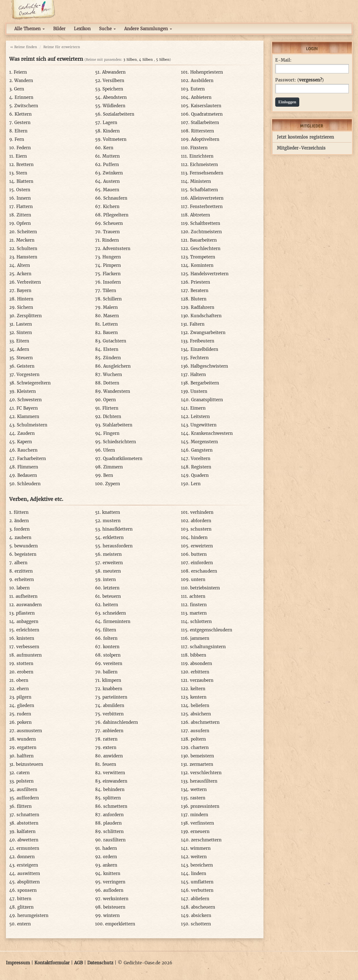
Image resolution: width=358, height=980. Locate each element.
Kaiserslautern (206, 106)
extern (110, 747)
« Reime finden (23, 47)
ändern (22, 521)
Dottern (111, 383)
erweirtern (202, 546)
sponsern (27, 890)
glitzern (25, 907)
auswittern (29, 873)
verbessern (28, 647)
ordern (110, 857)
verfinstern (202, 823)
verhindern (202, 512)
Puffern (111, 165)
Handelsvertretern (209, 274)
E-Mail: (283, 60)
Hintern (25, 299)
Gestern (22, 123)
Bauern (110, 333)
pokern (24, 722)
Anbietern (201, 97)
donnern (26, 857)
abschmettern (205, 722)
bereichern (202, 865)
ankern (110, 865)
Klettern (23, 114)
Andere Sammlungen (148, 29)
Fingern (111, 433)
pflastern (25, 613)
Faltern (197, 324)
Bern (108, 475)
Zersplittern (29, 316)
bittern (24, 899)
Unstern (199, 391)
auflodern (113, 890)
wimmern (200, 848)
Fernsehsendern (206, 173)
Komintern (202, 265)
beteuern (112, 596)
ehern (23, 689)
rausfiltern (114, 840)
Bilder (59, 29)
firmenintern (117, 621)
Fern (19, 139)
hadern (110, 848)
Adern (23, 349)
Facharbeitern (31, 459)
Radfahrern (202, 307)
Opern (109, 400)
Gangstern (202, 450)
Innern (24, 198)
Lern (196, 484)
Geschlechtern (205, 249)
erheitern (24, 579)
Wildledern (114, 106)
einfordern (202, 563)
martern (198, 613)
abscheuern (203, 907)
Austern (111, 181)
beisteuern (114, 907)
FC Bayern (27, 408)
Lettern (110, 324)
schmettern (115, 806)
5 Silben (163, 60)
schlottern (201, 621)
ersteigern (27, 865)
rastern (198, 798)
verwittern (114, 773)
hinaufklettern (117, 529)
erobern (25, 672)
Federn (24, 148)
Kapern (24, 442)
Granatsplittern (207, 400)
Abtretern (200, 215)
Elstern (111, 349)
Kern (108, 148)
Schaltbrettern (205, 223)
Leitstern (200, 417)
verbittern (113, 714)
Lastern (24, 324)
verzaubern (202, 680)
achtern (197, 596)
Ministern (201, 181)
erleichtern (28, 630)
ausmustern (29, 731)
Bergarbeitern (205, 383)
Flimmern (28, 467)
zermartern (201, 764)
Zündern (112, 358)
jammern (200, 638)
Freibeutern (202, 341)
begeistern (25, 554)
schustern (201, 529)
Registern (201, 467)
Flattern (24, 207)
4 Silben (146, 60)
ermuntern (28, 848)
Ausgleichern (117, 366)
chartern (200, 747)
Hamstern (27, 257)
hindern (199, 537)
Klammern (28, 417)
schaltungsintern (208, 647)
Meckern (25, 240)
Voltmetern (115, 139)
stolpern (112, 655)
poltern (198, 739)
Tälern (109, 290)
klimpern (112, 680)
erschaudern (204, 571)
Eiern (21, 156)
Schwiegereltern (34, 383)
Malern (110, 307)
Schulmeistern (32, 425)
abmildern (114, 705)
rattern (110, 739)
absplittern (28, 882)
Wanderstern (117, 391)
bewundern (26, 546)
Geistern (26, 366)
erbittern (200, 672)
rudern (24, 714)
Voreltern (201, 459)
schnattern (28, 815)
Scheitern (27, 232)
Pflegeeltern (116, 215)
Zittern (24, 215)
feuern (109, 764)
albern (21, 563)
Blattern (25, 181)
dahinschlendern (120, 722)
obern (22, 680)
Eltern (21, 131)
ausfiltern (27, 789)
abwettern (28, 840)
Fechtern (199, 358)
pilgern (24, 697)
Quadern (200, 475)
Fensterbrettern (206, 207)
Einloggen (287, 102)
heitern (110, 605)
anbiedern (113, 731)
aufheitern (27, 596)
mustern (112, 521)
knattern (111, 512)
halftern (25, 756)
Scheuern (113, 223)
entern (24, 924)
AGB (78, 963)
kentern (198, 697)
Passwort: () (299, 80)
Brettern (25, 165)
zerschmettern (206, 840)
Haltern (198, 375)
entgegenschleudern (211, 630)
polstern (25, 781)
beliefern (200, 705)
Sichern (25, 307)
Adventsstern (116, 249)
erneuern (200, 831)
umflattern (202, 882)
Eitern (23, 341)
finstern (198, 605)
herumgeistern (33, 915)
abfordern (201, 521)
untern (198, 579)
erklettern (113, 537)
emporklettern (120, 924)
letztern (111, 588)
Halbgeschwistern (209, 366)
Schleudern (29, 484)
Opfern (24, 223)
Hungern (112, 257)
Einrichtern (201, 156)
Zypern (113, 484)
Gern (19, 89)
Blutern (199, 299)
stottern (25, 663)
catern (23, 773)
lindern (199, 873)
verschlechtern (206, 773)
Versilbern (113, 81)
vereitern (113, 663)
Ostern (23, 190)
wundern (26, 739)
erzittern (24, 571)
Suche (107, 29)
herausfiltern (204, 781)
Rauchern (27, 450)
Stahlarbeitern (117, 425)
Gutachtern (114, 341)
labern (23, 588)
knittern (112, 873)
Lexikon (82, 29)
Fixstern (199, 148)
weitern (199, 857)
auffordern (28, 798)
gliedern (26, 705)
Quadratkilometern (123, 459)
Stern (22, 173)
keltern (198, 689)
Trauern (111, 232)
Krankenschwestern (212, 433)
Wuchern (112, 375)
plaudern (112, 823)
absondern (201, 663)
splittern (112, 798)
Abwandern (114, 72)
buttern (199, 554)
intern (109, 579)
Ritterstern (202, 131)
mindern (199, 815)
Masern (111, 316)
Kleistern (26, 391)
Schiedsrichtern (119, 442)
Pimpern (112, 265)
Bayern (24, 290)
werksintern (116, 899)
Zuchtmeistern (206, 232)
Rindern (110, 240)
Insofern (112, 282)
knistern (25, 638)
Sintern (24, 333)
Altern (23, 265)
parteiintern (115, 697)
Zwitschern (26, 106)
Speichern (113, 89)
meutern (112, 571)
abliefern (200, 899)
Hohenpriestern (207, 72)
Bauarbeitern (203, 240)
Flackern (112, 274)
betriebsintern (205, 588)
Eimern (198, 408)
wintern (111, 915)
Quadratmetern (207, 114)
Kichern (111, 207)
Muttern (111, 156)
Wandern (24, 81)
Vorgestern (28, 375)
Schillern (112, 299)
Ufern (109, 450)
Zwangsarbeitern (208, 333)
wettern (199, 789)
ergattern (27, 747)
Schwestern (30, 400)
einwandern (115, 781)
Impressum (18, 963)
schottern (201, 924)
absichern (201, 714)
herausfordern (118, 546)
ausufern (200, 731)
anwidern (113, 756)
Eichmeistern (204, 165)
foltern (110, 638)
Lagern (110, 123)
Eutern (198, 89)
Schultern (27, 249)
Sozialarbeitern (119, 114)
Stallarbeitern (205, 123)
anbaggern (27, 621)
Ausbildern (202, 81)
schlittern (113, 831)
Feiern (20, 72)
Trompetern (203, 257)
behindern (114, 789)
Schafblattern (204, 190)
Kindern (111, 131)
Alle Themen (30, 29)
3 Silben (130, 60)
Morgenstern (204, 442)
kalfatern (26, 831)
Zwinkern (113, 173)
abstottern (28, 823)
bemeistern (202, 756)
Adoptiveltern (205, 139)
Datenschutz (100, 963)
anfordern (113, 815)
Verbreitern (29, 282)
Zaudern (26, 433)
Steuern (25, 358)
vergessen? (310, 80)
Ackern (24, 274)
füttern (21, 512)
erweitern (113, 563)
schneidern (114, 613)
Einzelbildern (204, 349)
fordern (22, 529)
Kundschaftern (206, 316)
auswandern (29, 605)
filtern (109, 630)
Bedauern (27, 475)
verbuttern (202, 890)
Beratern (199, 290)
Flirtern (110, 408)
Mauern (111, 190)
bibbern (198, 655)
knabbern (112, 689)
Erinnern (24, 97)
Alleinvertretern (207, 198)
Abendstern (115, 97)
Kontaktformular (52, 963)
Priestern (200, 282)
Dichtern (112, 417)
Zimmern (113, 467)
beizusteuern (30, 764)
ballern (110, 672)
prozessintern (205, 806)
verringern (114, 882)
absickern (201, 915)
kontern (111, 647)
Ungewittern (203, 425)
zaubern (23, 537)
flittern (24, 806)
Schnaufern (115, 198)
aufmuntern (29, 655)
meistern (112, 554)
